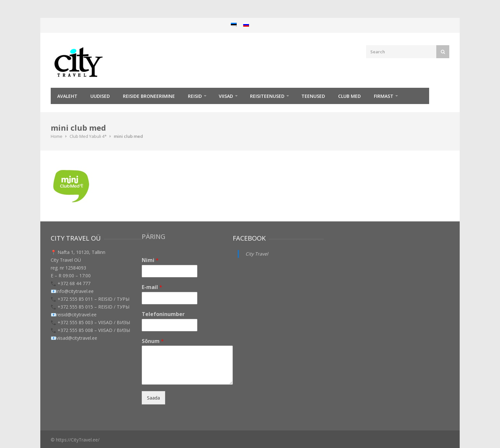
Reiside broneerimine (149, 96)
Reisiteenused (267, 96)
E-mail (152, 287)
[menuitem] (234, 25)
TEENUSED (313, 96)
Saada (153, 398)
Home (57, 136)
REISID (195, 96)
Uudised (100, 96)
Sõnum (153, 341)
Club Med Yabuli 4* (88, 136)
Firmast (384, 96)
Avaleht (67, 96)
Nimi (150, 260)
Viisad (226, 96)
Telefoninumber (163, 314)
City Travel (257, 254)
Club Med (349, 96)
